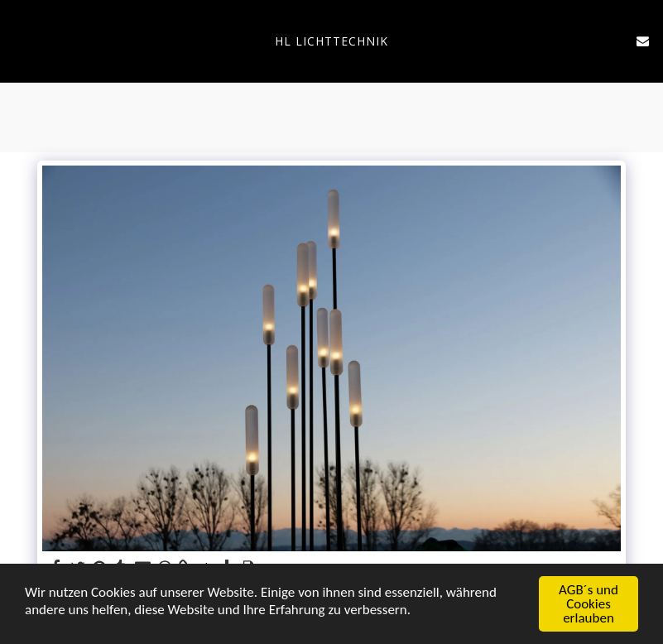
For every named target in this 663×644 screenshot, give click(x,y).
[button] (18, 40)
